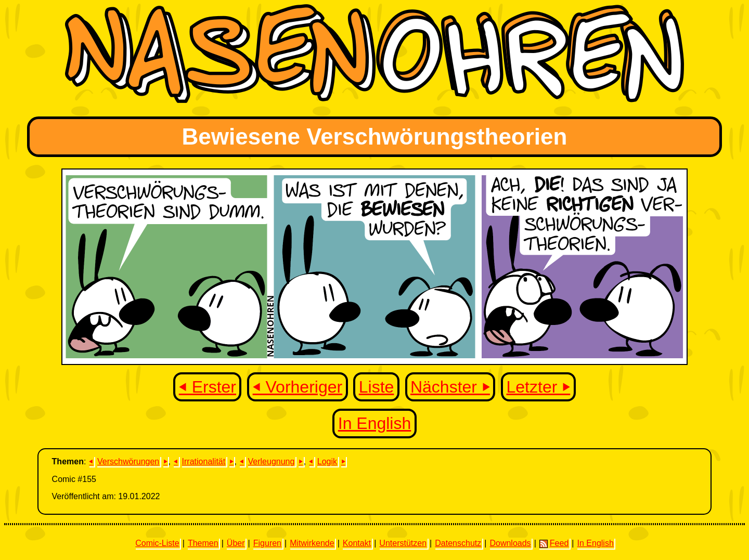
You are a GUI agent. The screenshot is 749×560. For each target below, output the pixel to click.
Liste (377, 387)
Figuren (267, 543)
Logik (327, 461)
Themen (203, 543)
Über (236, 543)
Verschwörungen (128, 461)
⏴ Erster (208, 387)
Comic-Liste (157, 543)
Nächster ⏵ (450, 387)
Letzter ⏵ (539, 387)
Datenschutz (458, 543)
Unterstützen (403, 543)
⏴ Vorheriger (298, 387)
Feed (554, 543)
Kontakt (357, 543)
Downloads (510, 543)
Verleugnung (272, 461)
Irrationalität (204, 461)
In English (375, 423)
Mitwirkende (312, 543)
